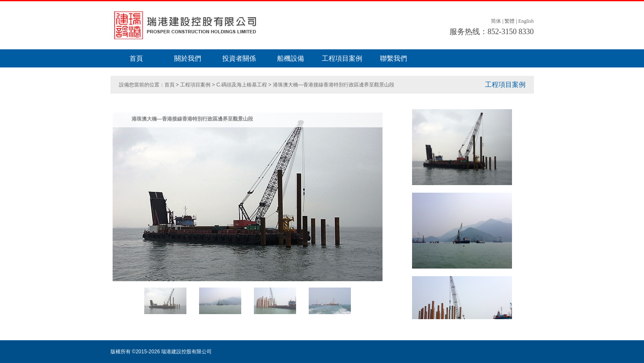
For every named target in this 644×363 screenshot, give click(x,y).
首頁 (136, 58)
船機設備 (291, 58)
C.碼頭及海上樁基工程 (242, 85)
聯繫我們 (393, 58)
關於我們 (188, 58)
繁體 (509, 21)
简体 (496, 21)
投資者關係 (239, 58)
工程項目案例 (342, 58)
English (526, 21)
